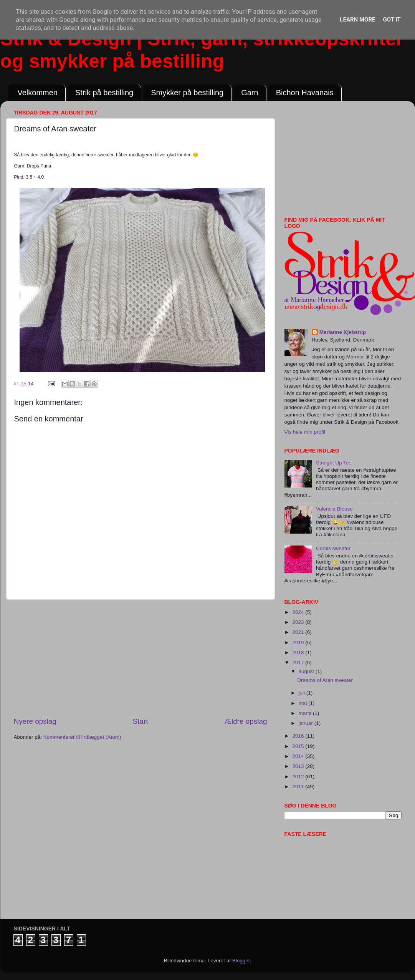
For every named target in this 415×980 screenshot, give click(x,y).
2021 (299, 632)
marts (306, 713)
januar (307, 723)
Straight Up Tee (334, 463)
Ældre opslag (246, 721)
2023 (299, 622)
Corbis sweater (333, 548)
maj (304, 703)
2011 (299, 787)
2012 (299, 777)
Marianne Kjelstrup (343, 332)
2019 (299, 643)
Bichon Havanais (305, 93)
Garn (250, 93)
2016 (299, 736)
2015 (299, 746)
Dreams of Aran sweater (325, 680)
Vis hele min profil (305, 432)
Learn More (357, 20)
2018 (299, 653)
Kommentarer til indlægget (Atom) (82, 737)
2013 (299, 766)
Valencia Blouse (334, 509)
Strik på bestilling (104, 93)
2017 (299, 662)
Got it (392, 20)
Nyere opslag (35, 721)
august (307, 671)
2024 (299, 612)
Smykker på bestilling (187, 93)
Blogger (241, 961)
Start (141, 721)
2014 (299, 756)
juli (303, 693)
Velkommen (38, 93)
